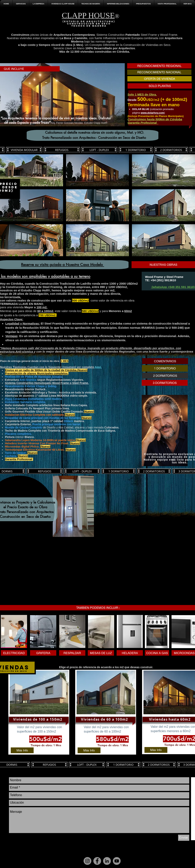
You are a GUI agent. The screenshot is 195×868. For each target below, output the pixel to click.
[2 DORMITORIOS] (171, 150)
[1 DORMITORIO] (136, 150)
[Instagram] (87, 861)
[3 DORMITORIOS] (165, 383)
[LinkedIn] (107, 861)
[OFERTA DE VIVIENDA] (159, 79)
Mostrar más (97, 259)
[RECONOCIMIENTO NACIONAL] (159, 72)
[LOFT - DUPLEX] (99, 150)
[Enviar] (184, 838)
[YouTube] (117, 861)
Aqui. (98, 367)
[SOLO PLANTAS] (160, 86)
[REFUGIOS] (62, 150)
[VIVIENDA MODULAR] (24, 150)
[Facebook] (97, 861)
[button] (39, 4)
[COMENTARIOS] (165, 361)
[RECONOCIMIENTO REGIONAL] (159, 66)
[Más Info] (22, 750)
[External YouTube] (47, 570)
